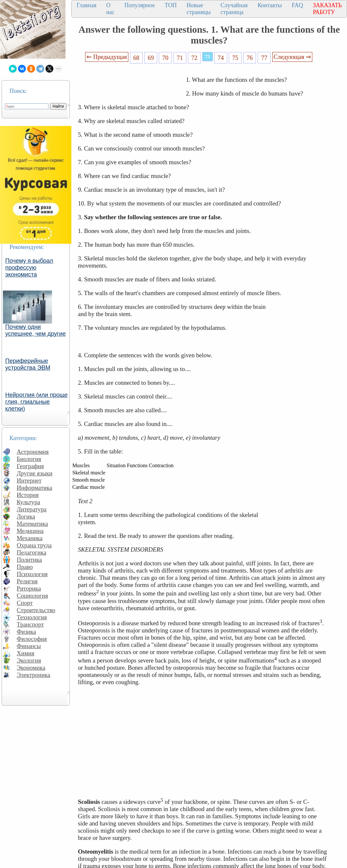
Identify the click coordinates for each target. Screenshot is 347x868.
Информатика (35, 488)
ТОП (171, 5)
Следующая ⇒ (292, 57)
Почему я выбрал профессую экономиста (29, 268)
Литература (32, 509)
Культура (28, 502)
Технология (32, 617)
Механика (30, 538)
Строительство (36, 610)
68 (136, 58)
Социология (32, 596)
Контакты (270, 5)
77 (264, 58)
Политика (29, 560)
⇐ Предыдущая (107, 57)
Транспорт (30, 624)
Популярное (140, 5)
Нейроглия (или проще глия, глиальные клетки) (37, 402)
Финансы (29, 646)
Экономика (31, 668)
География (30, 466)
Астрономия (33, 452)
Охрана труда (34, 545)
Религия (27, 581)
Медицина (30, 531)
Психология (32, 574)
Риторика (29, 588)
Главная (86, 5)
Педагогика (32, 552)
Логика (26, 516)
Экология (29, 660)
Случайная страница (234, 9)
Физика (26, 632)
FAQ (297, 5)
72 (194, 58)
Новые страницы (199, 9)
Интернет (29, 480)
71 (180, 58)
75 (235, 58)
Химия (26, 653)
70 (165, 58)
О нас (110, 9)
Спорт (25, 603)
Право (25, 567)
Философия (32, 639)
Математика (32, 524)
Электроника (34, 675)
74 (221, 58)
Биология (29, 459)
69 (151, 58)
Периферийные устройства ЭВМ (28, 364)
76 (250, 58)
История (28, 495)
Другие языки (35, 473)
